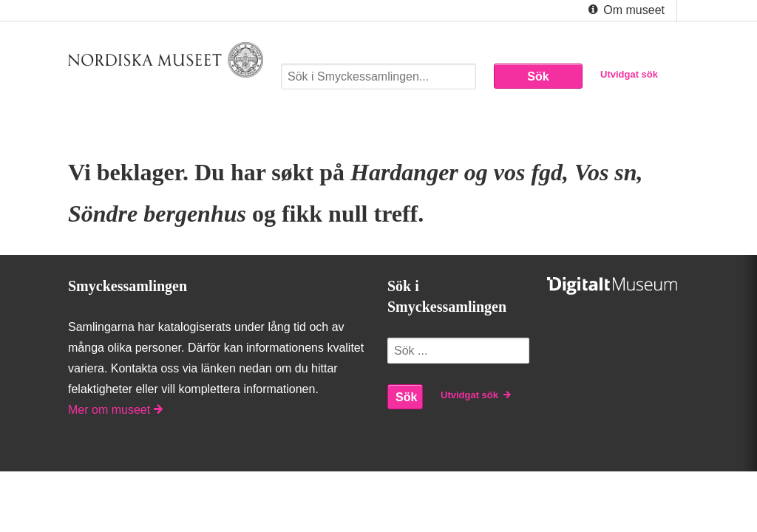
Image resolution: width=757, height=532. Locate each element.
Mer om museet (115, 410)
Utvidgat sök (629, 74)
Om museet (625, 10)
